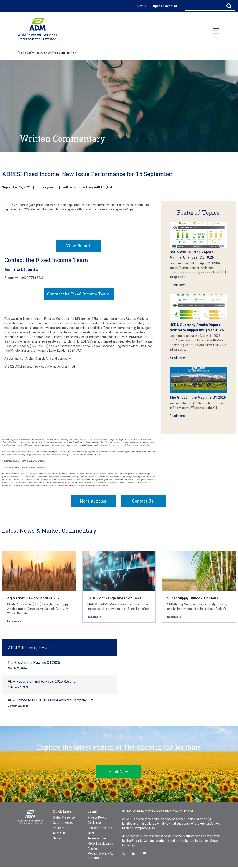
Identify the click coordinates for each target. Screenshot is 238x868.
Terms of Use (97, 839)
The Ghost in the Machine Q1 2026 (198, 397)
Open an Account (165, 6)
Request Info (62, 829)
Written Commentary (62, 52)
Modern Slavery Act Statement (101, 857)
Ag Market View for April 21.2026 (34, 599)
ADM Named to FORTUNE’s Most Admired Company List (51, 701)
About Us (59, 834)
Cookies (93, 850)
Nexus (142, 6)
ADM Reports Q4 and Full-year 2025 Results (42, 683)
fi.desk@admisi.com (28, 271)
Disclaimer (95, 824)
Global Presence (64, 819)
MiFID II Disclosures (100, 845)
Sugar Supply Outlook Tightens (193, 599)
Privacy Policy (97, 819)
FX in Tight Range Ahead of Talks (114, 599)
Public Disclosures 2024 (100, 832)
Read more (177, 285)
